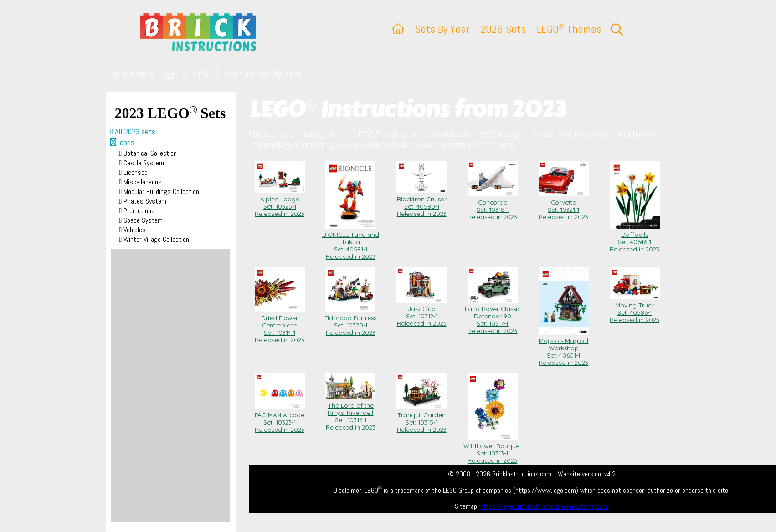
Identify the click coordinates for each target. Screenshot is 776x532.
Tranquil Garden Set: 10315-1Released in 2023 (421, 419)
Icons (122, 143)
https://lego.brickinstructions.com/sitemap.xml (545, 506)
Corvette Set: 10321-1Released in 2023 (564, 206)
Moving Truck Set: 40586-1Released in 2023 (635, 309)
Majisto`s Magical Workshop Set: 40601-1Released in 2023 (564, 348)
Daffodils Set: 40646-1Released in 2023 (635, 238)
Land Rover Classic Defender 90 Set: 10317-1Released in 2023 (493, 316)
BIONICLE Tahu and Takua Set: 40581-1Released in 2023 (351, 242)
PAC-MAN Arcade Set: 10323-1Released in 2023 (280, 419)
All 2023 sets (133, 132)
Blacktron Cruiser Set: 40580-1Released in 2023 (421, 203)
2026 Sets (503, 29)
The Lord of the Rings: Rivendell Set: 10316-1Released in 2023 (350, 413)
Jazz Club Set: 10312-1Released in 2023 (421, 312)
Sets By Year (442, 29)
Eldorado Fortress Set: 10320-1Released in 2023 (350, 322)
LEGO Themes (569, 29)
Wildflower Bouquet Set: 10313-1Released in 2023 (492, 450)
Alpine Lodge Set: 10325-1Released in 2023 (280, 203)
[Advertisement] (170, 386)
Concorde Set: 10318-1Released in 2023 (493, 206)
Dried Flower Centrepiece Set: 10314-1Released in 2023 (280, 325)
